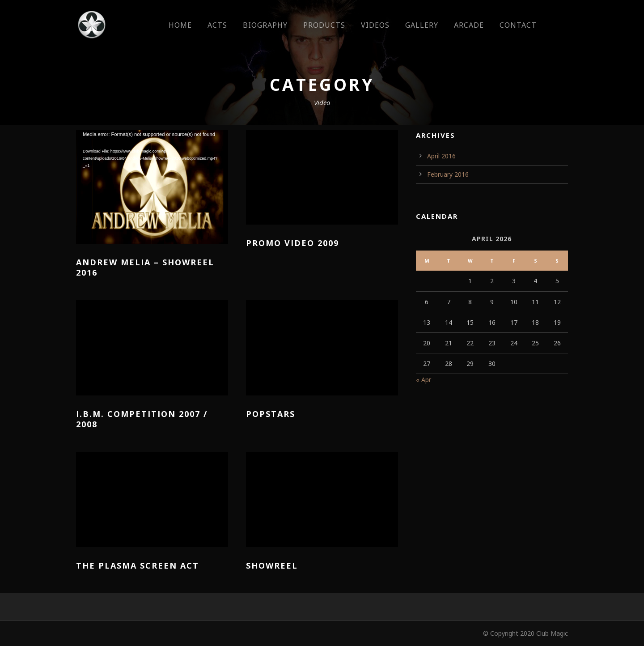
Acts (217, 25)
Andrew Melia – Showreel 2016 (145, 267)
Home (180, 25)
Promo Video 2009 (292, 243)
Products (324, 25)
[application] (152, 187)
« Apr (424, 380)
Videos (375, 25)
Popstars (271, 414)
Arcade (469, 25)
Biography (265, 25)
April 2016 (441, 156)
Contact (518, 25)
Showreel (272, 565)
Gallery (422, 25)
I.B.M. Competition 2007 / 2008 (142, 419)
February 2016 (448, 174)
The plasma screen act (138, 565)
